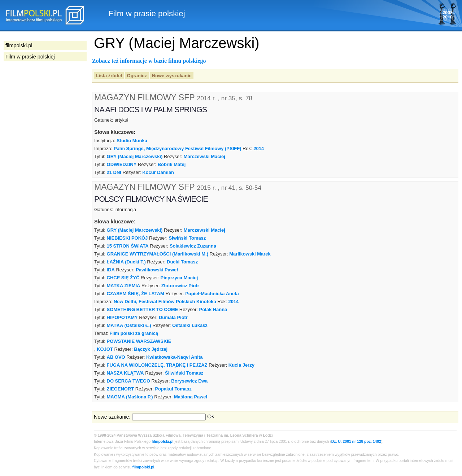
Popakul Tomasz (173, 389)
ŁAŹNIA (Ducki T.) (126, 262)
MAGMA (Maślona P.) (130, 397)
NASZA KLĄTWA (125, 373)
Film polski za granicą (134, 333)
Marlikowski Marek (250, 254)
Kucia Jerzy (241, 365)
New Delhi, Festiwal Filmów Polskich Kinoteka (165, 302)
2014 (259, 149)
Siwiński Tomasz (188, 238)
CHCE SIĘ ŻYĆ (123, 278)
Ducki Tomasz (182, 262)
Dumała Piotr (173, 317)
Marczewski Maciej (204, 156)
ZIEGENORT (121, 389)
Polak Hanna (213, 309)
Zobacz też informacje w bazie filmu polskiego (149, 61)
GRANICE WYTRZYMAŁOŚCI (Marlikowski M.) (158, 254)
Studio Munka (132, 141)
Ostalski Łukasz (190, 325)
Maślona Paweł (191, 397)
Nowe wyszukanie (172, 76)
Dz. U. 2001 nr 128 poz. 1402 (356, 442)
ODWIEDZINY (122, 164)
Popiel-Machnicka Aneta (212, 294)
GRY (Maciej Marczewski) (135, 156)
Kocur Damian (158, 172)
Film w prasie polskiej (30, 57)
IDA (111, 270)
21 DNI (114, 172)
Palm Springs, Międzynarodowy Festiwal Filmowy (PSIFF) (177, 149)
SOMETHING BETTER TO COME (143, 309)
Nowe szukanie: (112, 417)
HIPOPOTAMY (122, 317)
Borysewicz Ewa (189, 381)
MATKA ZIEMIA (124, 286)
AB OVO (116, 357)
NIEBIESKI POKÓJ (127, 238)
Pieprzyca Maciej (179, 278)
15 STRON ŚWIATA (128, 246)
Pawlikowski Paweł (157, 270)
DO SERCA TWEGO (128, 381)
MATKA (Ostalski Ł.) (129, 325)
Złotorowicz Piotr (180, 286)
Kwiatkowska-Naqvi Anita (174, 357)
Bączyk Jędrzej (151, 349)
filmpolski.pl (163, 442)
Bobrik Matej (172, 164)
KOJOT (105, 349)
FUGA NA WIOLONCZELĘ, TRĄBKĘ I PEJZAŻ (157, 365)
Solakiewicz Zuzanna (193, 246)
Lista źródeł (109, 76)
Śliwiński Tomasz (184, 373)
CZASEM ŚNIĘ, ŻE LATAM (136, 294)
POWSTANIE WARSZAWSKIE (139, 341)
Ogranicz (137, 76)
